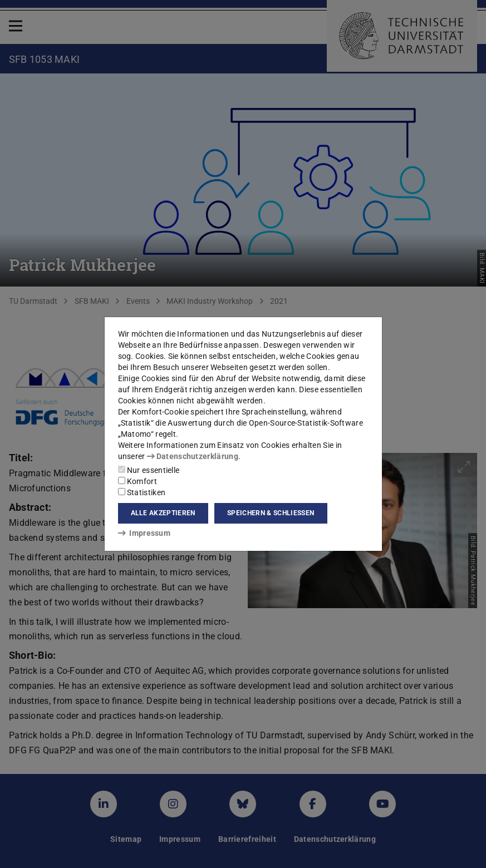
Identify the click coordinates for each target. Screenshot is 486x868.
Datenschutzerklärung (193, 456)
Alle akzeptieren (163, 513)
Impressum (144, 533)
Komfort (138, 481)
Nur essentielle (149, 470)
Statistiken (142, 492)
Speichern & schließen (271, 513)
